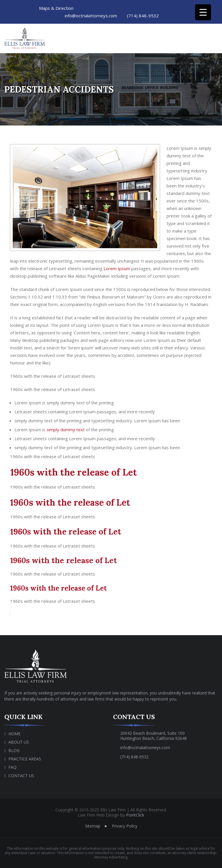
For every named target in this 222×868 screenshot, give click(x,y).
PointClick (135, 815)
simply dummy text (66, 430)
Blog (14, 750)
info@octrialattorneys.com (90, 16)
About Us (19, 742)
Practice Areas (25, 759)
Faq (12, 767)
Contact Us (21, 776)
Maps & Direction (56, 8)
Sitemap (93, 826)
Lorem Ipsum (117, 268)
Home (14, 734)
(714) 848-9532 (142, 16)
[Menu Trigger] (203, 12)
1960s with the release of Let (74, 472)
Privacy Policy (125, 826)
